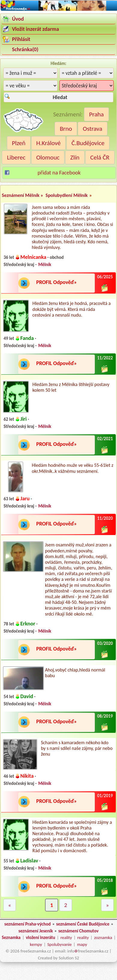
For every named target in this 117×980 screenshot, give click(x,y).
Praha (96, 114)
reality (66, 938)
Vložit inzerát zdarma (36, 29)
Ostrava (93, 129)
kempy (36, 944)
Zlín (75, 157)
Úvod (18, 19)
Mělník (45, 265)
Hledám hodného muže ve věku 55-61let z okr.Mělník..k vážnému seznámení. (73, 468)
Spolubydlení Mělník (67, 195)
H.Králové (48, 143)
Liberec (16, 157)
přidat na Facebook (59, 173)
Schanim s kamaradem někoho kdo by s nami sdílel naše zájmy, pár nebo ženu (77, 748)
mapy (82, 944)
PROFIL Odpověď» (57, 282)
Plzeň (19, 143)
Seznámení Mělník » (23, 195)
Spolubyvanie (60, 944)
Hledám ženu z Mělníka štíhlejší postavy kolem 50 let (71, 387)
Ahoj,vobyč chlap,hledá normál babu (75, 673)
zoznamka (103, 938)
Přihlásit (21, 39)
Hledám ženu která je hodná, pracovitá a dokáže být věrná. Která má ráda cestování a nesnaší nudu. (72, 309)
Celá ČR (100, 157)
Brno (66, 129)
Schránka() (25, 49)
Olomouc (48, 157)
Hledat (60, 97)
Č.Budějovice (88, 143)
